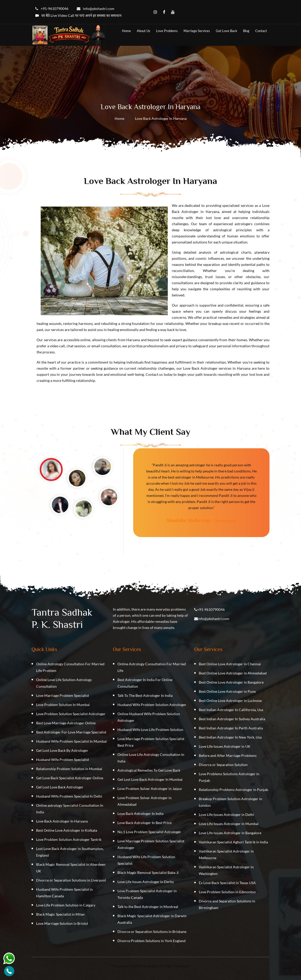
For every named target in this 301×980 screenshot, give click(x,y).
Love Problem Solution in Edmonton (227, 892)
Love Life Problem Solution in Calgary (66, 905)
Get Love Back (227, 31)
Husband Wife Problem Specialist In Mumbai (71, 741)
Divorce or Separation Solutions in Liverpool (71, 880)
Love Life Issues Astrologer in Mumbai (229, 824)
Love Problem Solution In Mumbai (63, 705)
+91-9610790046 (211, 609)
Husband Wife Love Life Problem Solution (150, 730)
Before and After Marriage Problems (228, 755)
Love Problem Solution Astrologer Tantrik (69, 839)
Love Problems (167, 31)
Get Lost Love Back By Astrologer (62, 750)
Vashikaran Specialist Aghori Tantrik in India (233, 842)
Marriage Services (197, 31)
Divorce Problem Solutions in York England (152, 941)
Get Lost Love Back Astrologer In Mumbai (150, 779)
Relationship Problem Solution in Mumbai (69, 769)
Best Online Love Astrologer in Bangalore (231, 682)
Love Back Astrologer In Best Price (145, 823)
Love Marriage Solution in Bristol (62, 923)
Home (119, 118)
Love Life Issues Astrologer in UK (225, 746)
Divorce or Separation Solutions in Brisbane (152, 932)
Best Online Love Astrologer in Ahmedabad (233, 673)
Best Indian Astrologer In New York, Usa (230, 737)
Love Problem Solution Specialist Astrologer (71, 714)
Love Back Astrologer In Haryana (62, 821)
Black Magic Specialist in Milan (60, 914)
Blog (246, 31)
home (126, 31)
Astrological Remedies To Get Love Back (149, 770)
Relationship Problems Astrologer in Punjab (234, 790)
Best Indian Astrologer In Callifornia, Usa (231, 710)
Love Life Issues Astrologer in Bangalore (230, 833)
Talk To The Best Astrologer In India (145, 695)
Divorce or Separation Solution (223, 765)
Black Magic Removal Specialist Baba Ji (148, 873)
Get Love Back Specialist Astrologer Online (70, 778)
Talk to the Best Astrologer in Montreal (148, 907)
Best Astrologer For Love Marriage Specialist (71, 732)
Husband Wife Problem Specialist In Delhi (69, 796)
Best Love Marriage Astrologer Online (66, 723)
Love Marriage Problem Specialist (63, 695)
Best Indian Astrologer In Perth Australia (231, 728)
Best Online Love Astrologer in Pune (227, 691)
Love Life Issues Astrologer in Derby (146, 882)
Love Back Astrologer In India (140, 813)
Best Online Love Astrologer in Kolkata (67, 830)
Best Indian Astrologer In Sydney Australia (232, 719)
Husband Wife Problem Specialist (63, 760)
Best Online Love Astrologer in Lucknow (230, 701)
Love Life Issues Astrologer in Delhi (226, 815)
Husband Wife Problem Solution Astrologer (152, 705)
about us (144, 31)
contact (261, 31)
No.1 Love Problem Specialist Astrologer (149, 832)
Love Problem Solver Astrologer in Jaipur (150, 789)
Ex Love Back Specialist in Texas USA (227, 883)
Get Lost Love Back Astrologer (60, 787)
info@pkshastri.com (214, 619)
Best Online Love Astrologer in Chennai (230, 664)
